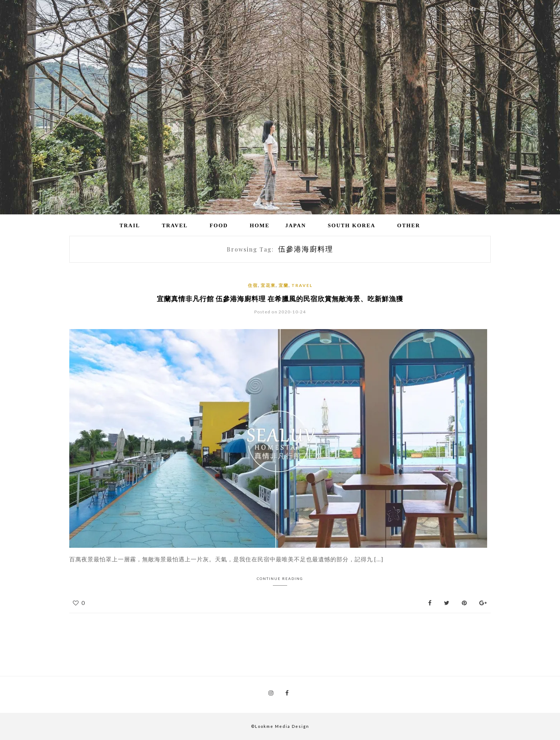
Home (260, 225)
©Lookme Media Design (280, 726)
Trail (130, 225)
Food (219, 225)
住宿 (253, 285)
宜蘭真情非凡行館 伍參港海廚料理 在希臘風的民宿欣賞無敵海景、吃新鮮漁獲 (280, 299)
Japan (296, 225)
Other (409, 225)
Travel (175, 225)
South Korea (352, 225)
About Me (469, 9)
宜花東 (268, 285)
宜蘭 (284, 285)
